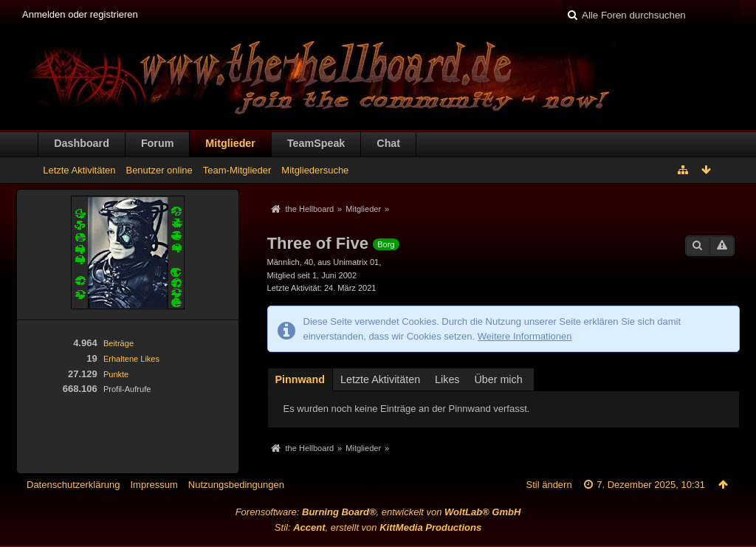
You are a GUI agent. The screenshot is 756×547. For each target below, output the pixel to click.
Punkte (116, 374)
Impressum (154, 485)
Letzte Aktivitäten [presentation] (380, 379)
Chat (388, 143)
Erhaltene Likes (131, 359)
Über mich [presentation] (499, 379)
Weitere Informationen (525, 336)
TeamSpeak (316, 143)
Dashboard (82, 143)
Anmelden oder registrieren (80, 14)
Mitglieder (230, 143)
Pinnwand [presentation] (300, 379)
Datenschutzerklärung (73, 485)
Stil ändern (549, 485)
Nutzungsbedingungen (236, 485)
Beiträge (118, 343)
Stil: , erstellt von (378, 527)
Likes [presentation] (447, 379)
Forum (157, 143)
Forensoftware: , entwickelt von (378, 512)
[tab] (300, 379)
